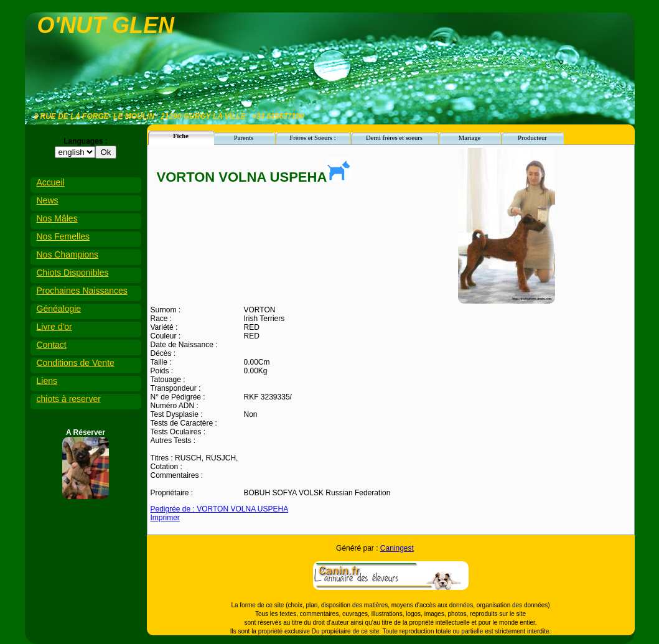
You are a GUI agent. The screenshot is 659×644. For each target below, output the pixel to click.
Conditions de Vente (76, 363)
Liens (47, 381)
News (48, 200)
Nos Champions (68, 254)
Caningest (397, 548)
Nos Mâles (57, 218)
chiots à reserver (69, 399)
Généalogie (59, 309)
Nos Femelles (63, 236)
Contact (52, 345)
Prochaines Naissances (82, 291)
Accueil (51, 182)
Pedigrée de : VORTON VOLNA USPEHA (220, 509)
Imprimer (165, 518)
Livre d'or (54, 327)
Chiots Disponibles (73, 273)
